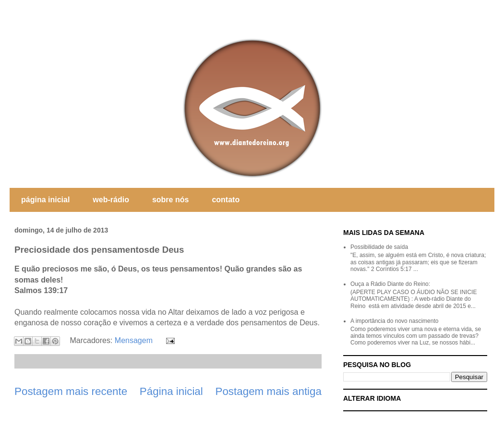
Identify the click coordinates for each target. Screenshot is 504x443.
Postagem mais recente (71, 391)
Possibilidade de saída (379, 247)
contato (226, 200)
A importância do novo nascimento (394, 321)
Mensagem (134, 340)
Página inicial (171, 391)
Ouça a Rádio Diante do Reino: (390, 284)
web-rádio (111, 200)
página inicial (45, 200)
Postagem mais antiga (268, 391)
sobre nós (170, 200)
